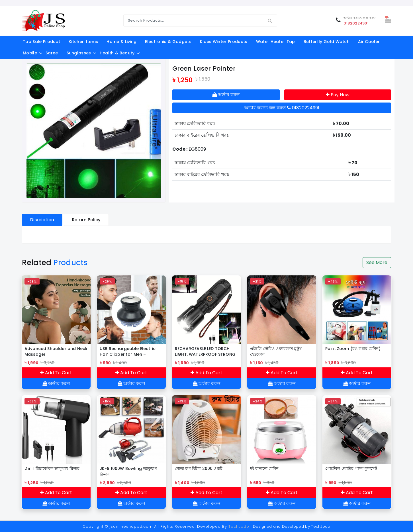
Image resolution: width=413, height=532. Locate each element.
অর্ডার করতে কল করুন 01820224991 (282, 108)
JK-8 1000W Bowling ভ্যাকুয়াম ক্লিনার (128, 471)
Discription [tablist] (42, 220)
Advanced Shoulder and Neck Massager (56, 351)
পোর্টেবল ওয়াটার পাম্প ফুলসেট (351, 468)
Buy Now (338, 95)
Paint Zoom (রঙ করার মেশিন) (353, 349)
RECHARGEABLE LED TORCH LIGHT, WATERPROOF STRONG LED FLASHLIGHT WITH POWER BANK (205, 351)
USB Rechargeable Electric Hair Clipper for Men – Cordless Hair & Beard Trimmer (128, 351)
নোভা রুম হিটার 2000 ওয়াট (199, 468)
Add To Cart (56, 373)
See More (377, 262)
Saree (52, 53)
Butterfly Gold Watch (327, 42)
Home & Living (121, 42)
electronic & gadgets (168, 42)
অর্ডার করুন (226, 95)
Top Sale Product (41, 42)
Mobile (30, 53)
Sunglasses (79, 53)
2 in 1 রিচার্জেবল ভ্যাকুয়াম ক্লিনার (52, 468)
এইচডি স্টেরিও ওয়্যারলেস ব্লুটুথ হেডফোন (276, 351)
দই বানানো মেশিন (264, 468)
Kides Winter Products (224, 42)
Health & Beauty (117, 53)
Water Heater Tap (276, 42)
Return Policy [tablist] (86, 220)
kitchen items (83, 42)
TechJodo (239, 526)
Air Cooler (369, 42)
